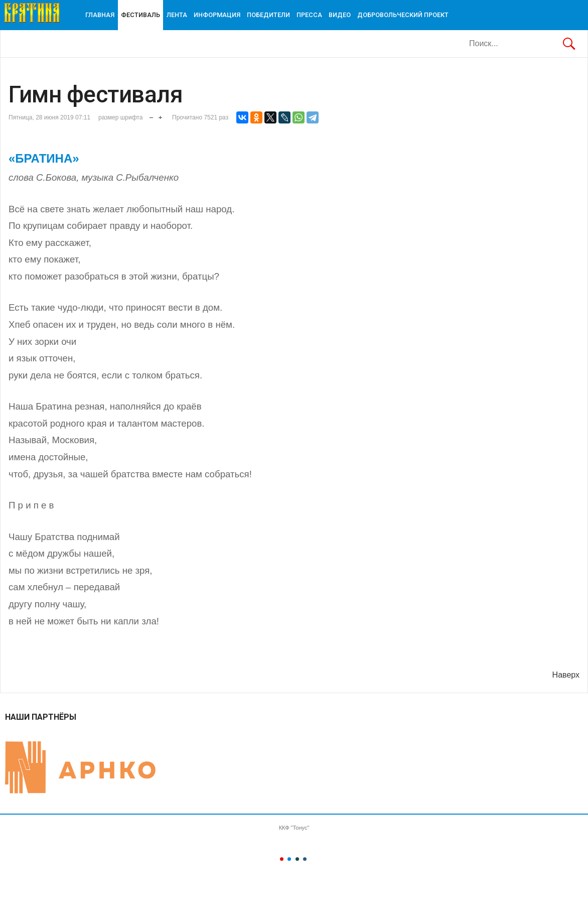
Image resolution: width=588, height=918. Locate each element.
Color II (289, 859)
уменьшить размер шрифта (151, 115)
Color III (297, 859)
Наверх (566, 675)
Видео (340, 15)
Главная (100, 15)
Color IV (305, 859)
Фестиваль (140, 15)
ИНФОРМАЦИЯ (217, 15)
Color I (282, 859)
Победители (268, 15)
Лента (177, 15)
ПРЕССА (309, 15)
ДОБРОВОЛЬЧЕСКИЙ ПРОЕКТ (403, 15)
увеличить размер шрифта (160, 115)
